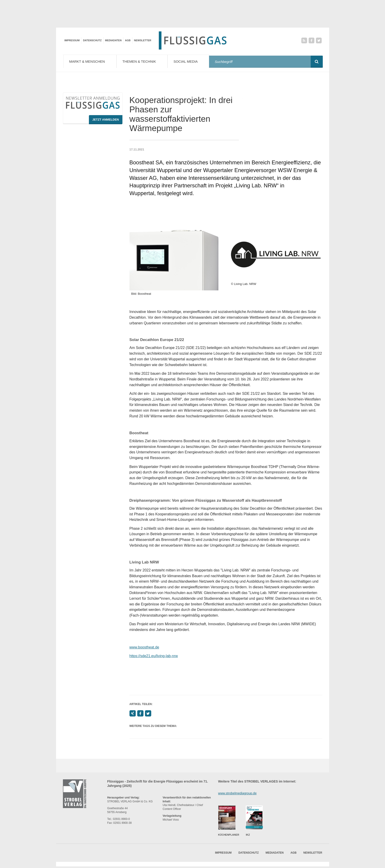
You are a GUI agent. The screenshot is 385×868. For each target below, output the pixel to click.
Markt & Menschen (91, 61)
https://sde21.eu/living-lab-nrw (154, 657)
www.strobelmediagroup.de (237, 795)
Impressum (72, 40)
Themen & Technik (145, 61)
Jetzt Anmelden (106, 121)
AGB (128, 40)
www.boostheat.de (144, 649)
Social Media (192, 61)
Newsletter (143, 40)
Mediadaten (113, 40)
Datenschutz (92, 40)
